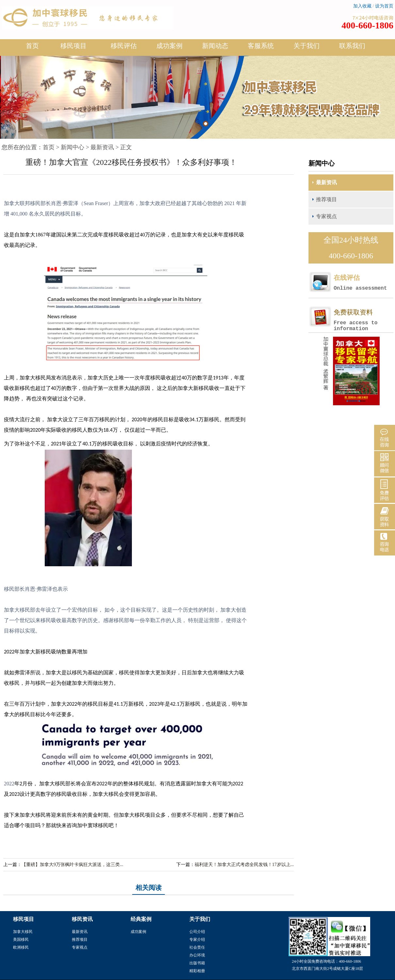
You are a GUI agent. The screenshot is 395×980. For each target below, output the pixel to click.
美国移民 (21, 940)
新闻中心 (72, 147)
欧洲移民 (21, 947)
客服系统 (261, 46)
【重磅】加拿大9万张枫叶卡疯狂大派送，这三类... (72, 865)
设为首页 (384, 6)
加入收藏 (362, 6)
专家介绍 (197, 940)
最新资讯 (102, 147)
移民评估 (124, 48)
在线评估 (363, 283)
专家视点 (326, 216)
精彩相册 (197, 971)
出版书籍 (197, 963)
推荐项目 (326, 199)
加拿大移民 (23, 932)
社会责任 (197, 947)
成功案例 (169, 48)
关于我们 (307, 48)
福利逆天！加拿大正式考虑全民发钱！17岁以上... (244, 865)
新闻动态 (215, 48)
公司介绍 (197, 932)
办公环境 (197, 955)
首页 (32, 46)
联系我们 (352, 46)
